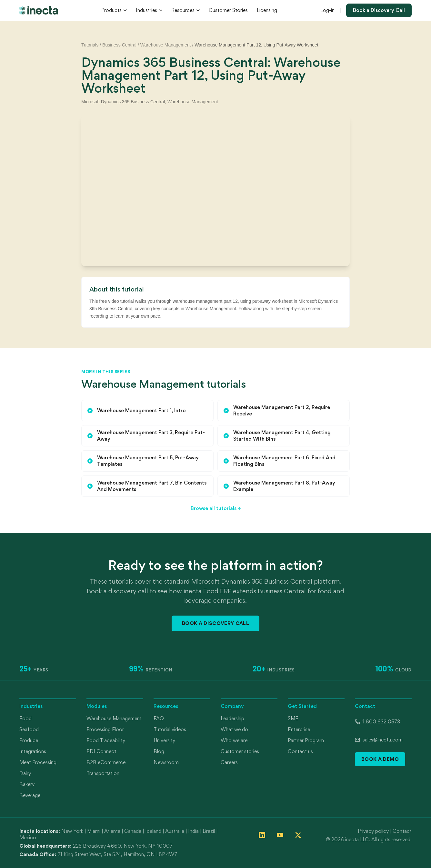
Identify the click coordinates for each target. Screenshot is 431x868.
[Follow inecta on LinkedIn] (262, 835)
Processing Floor (105, 729)
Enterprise (299, 729)
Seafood (29, 729)
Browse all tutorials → (216, 508)
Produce (29, 740)
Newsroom (166, 762)
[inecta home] (39, 10)
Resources (185, 10)
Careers (229, 762)
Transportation (103, 773)
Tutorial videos (170, 729)
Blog (159, 751)
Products (114, 10)
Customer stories (240, 751)
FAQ (159, 718)
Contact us (300, 751)
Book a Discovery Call (379, 10)
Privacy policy (373, 831)
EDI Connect (101, 751)
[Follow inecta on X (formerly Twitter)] (298, 835)
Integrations (33, 751)
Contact (402, 831)
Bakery (27, 784)
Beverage (30, 795)
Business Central (119, 45)
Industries (149, 10)
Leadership (232, 718)
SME (293, 718)
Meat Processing (38, 762)
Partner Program (306, 740)
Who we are (234, 740)
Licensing (267, 10)
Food (25, 718)
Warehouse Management (166, 45)
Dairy (25, 773)
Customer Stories (228, 10)
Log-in (327, 10)
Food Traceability (106, 740)
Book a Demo (380, 759)
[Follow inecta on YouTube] (280, 835)
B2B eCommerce (106, 762)
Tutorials (90, 45)
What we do (234, 729)
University (164, 740)
